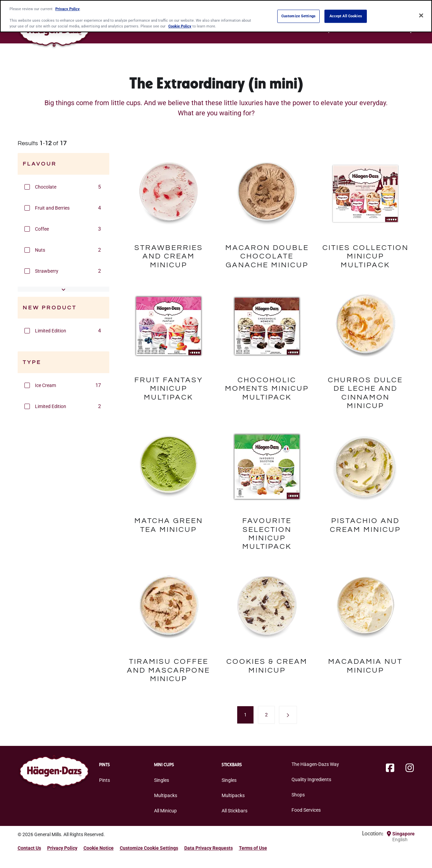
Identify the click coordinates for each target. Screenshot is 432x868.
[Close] (421, 16)
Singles (162, 780)
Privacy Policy (68, 9)
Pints (105, 780)
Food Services (306, 810)
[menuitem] (245, 715)
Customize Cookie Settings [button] (149, 848)
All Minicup (165, 811)
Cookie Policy (180, 26)
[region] (216, 16)
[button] (27, 187)
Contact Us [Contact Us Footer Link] (29, 848)
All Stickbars (234, 811)
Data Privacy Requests (209, 848)
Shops (298, 795)
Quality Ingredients (311, 779)
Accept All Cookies (346, 16)
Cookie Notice (99, 848)
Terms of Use (253, 848)
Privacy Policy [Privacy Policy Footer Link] (62, 848)
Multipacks (166, 795)
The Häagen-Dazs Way (315, 764)
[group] (63, 187)
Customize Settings (298, 16)
